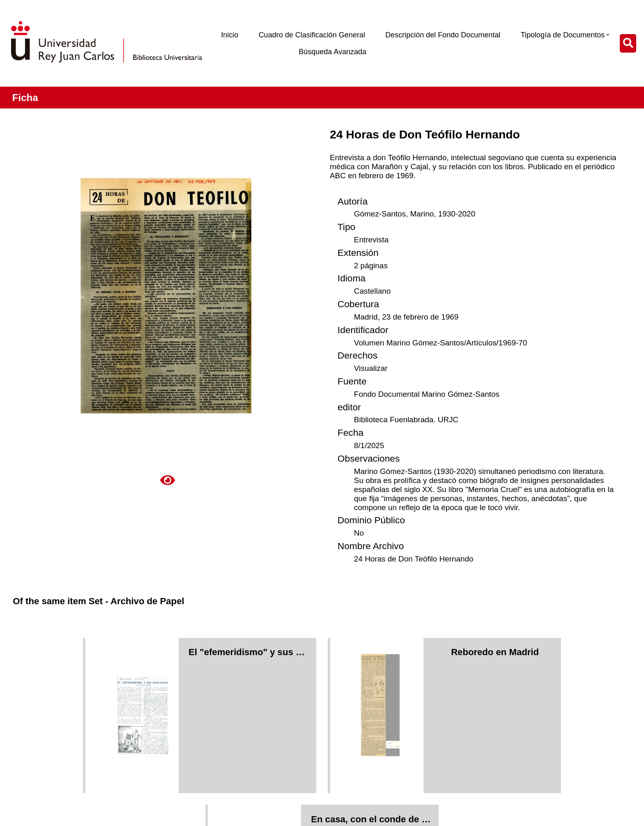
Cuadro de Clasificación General (312, 35)
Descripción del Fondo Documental (443, 35)
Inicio (230, 35)
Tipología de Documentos (565, 35)
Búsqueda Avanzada (332, 52)
